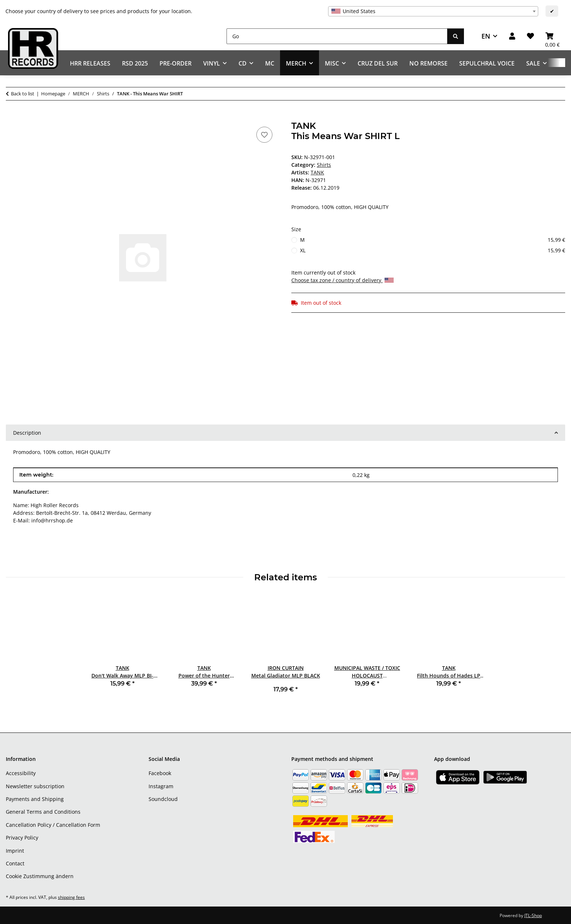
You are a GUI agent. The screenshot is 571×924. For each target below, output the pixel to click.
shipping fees (71, 897)
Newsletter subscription (35, 786)
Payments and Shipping (35, 799)
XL (433, 250)
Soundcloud (163, 799)
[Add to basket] (12, 117)
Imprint (15, 851)
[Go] (337, 36)
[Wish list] (530, 36)
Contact (15, 863)
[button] (512, 36)
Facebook (160, 773)
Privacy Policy (22, 838)
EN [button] (486, 36)
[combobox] (433, 11)
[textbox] (433, 11)
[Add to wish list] (264, 135)
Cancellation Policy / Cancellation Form (53, 825)
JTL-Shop (533, 915)
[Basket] (552, 36)
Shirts (324, 165)
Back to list (23, 94)
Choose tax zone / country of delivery (342, 280)
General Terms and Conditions (43, 812)
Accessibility (21, 773)
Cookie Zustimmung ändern (40, 876)
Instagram (161, 786)
